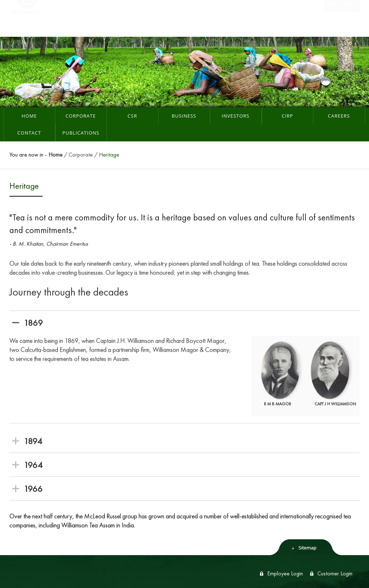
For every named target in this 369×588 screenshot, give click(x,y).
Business (184, 116)
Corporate (81, 116)
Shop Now (342, 18)
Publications (81, 133)
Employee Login (285, 573)
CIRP (287, 116)
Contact (29, 133)
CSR (132, 116)
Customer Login (335, 573)
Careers (339, 116)
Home (29, 116)
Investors (236, 116)
